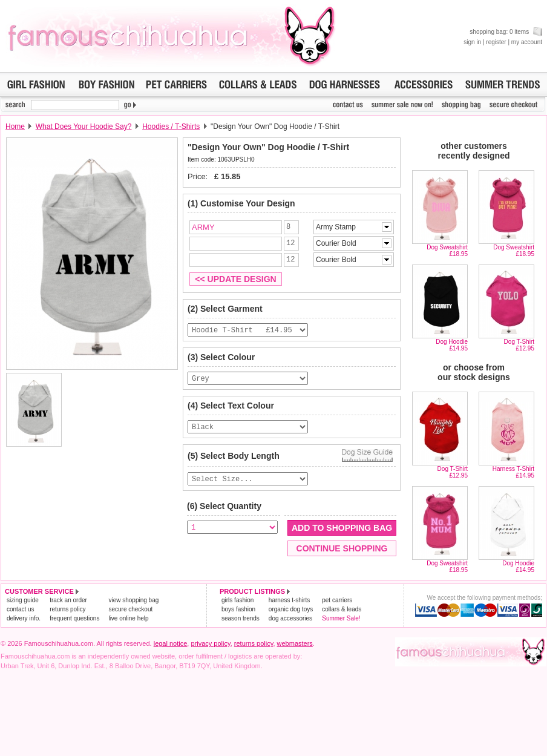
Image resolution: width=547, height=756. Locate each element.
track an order (68, 600)
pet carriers (337, 600)
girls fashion (237, 600)
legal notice (171, 643)
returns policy (67, 609)
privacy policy (210, 643)
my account (527, 42)
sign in (472, 42)
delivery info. (24, 618)
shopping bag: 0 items (506, 32)
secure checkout (130, 609)
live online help (128, 618)
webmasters (295, 643)
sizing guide (23, 600)
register (496, 42)
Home (15, 127)
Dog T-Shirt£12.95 (519, 345)
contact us (21, 609)
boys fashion (238, 609)
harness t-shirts (289, 600)
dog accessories (290, 618)
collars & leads (342, 609)
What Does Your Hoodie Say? (84, 127)
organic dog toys (291, 609)
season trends (241, 618)
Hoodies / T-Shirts (171, 127)
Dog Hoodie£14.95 (452, 345)
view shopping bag (133, 600)
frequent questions (74, 618)
